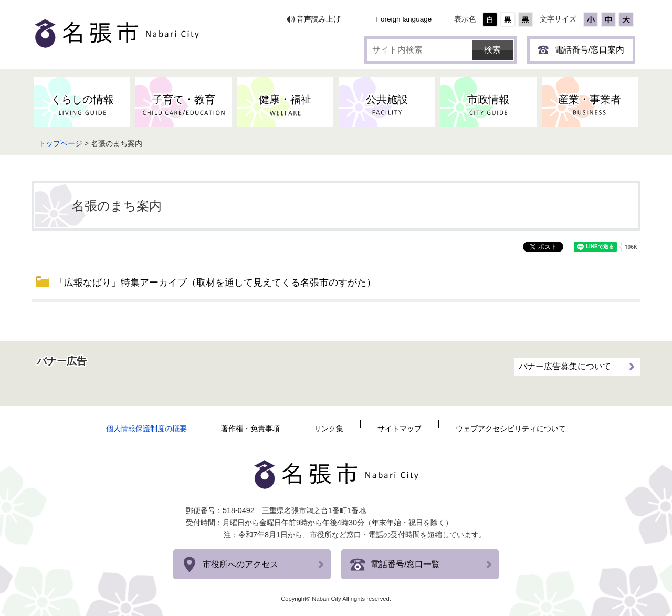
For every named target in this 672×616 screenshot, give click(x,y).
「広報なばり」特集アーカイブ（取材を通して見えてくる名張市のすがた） (215, 283)
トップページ (61, 143)
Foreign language (404, 19)
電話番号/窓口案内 (590, 50)
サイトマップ (400, 429)
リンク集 (329, 429)
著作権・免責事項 (250, 429)
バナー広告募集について (565, 366)
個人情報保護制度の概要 (146, 429)
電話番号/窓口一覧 (405, 564)
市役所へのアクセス (240, 564)
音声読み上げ (319, 19)
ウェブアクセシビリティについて (511, 429)
